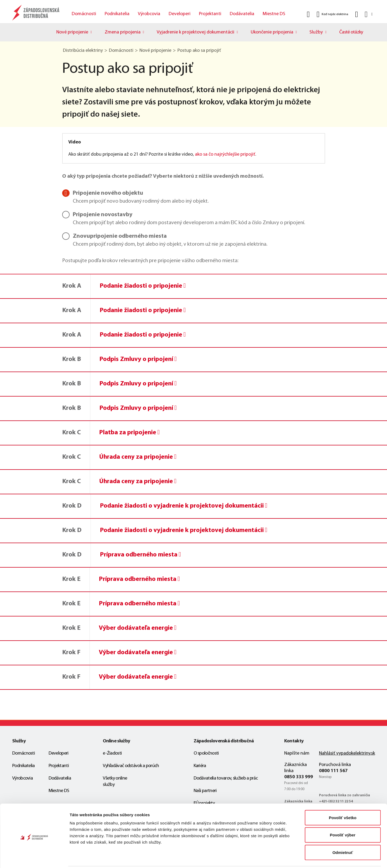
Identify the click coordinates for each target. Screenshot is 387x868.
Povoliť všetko (343, 798)
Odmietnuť (343, 833)
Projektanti (210, 14)
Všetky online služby (115, 782)
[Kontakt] (357, 14)
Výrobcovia (149, 14)
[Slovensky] (368, 14)
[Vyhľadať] (308, 14)
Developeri (180, 14)
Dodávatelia (242, 14)
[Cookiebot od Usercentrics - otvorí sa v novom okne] (34, 858)
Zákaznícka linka (295, 768)
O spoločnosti (206, 753)
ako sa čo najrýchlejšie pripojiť (225, 154)
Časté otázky (351, 32)
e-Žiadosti (112, 753)
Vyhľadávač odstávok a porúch (131, 766)
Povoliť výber (343, 816)
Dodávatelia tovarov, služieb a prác (226, 778)
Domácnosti (84, 14)
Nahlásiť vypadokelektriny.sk (347, 753)
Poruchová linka (335, 765)
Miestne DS (274, 14)
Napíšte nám (297, 753)
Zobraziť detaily (278, 858)
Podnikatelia (117, 14)
